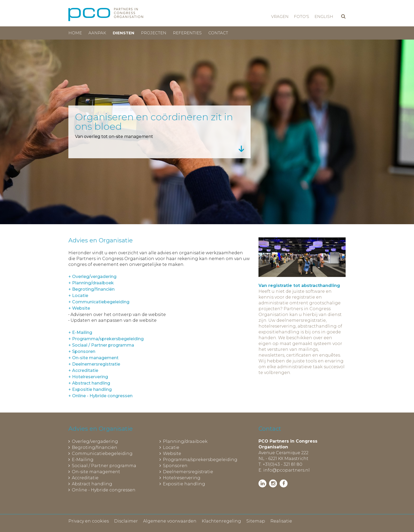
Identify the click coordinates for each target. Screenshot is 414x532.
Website (172, 454)
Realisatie (281, 521)
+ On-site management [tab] (93, 358)
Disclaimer (126, 521)
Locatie (171, 447)
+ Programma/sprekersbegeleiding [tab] (106, 339)
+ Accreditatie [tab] (83, 370)
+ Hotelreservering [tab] (88, 377)
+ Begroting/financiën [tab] (91, 289)
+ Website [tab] (79, 308)
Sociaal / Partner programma (104, 466)
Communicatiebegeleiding (102, 454)
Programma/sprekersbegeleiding (200, 460)
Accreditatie (85, 478)
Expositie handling (184, 484)
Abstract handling (92, 484)
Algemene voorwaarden (170, 521)
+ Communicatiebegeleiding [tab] (99, 302)
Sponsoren (175, 466)
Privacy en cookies (89, 521)
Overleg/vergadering (95, 441)
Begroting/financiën (95, 447)
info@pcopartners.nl (286, 470)
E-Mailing (83, 460)
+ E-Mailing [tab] (80, 332)
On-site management (96, 472)
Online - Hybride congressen (104, 490)
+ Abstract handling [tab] (89, 383)
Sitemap (256, 521)
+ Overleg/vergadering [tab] (92, 277)
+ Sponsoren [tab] (82, 351)
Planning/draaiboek (185, 441)
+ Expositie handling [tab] (90, 389)
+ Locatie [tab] (78, 296)
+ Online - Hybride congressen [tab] (100, 396)
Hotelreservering (182, 478)
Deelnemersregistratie (188, 472)
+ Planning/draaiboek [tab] (91, 283)
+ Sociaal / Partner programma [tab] (101, 345)
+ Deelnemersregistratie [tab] (94, 364)
